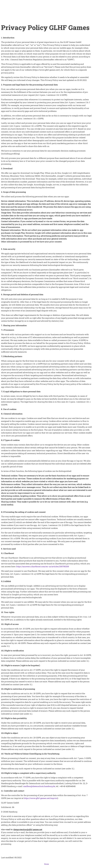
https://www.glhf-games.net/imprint (41, 798)
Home (46, 864)
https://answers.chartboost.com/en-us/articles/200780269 (43, 566)
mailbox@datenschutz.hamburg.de (39, 786)
